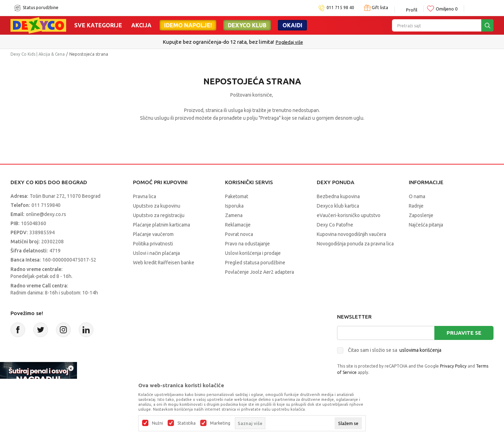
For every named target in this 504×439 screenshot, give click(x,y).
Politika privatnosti (153, 244)
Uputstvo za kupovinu (157, 206)
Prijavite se (464, 333)
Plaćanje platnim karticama (162, 225)
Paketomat (237, 196)
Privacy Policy (453, 366)
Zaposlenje (421, 215)
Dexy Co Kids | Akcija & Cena (38, 54)
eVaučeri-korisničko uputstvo (349, 215)
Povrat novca (239, 234)
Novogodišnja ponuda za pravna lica (355, 244)
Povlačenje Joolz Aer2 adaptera (260, 272)
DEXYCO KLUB (247, 25)
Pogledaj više (309, 42)
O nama (417, 196)
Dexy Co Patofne (335, 225)
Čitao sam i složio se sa (395, 350)
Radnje (416, 206)
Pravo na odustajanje (247, 244)
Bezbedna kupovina (338, 196)
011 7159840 (46, 205)
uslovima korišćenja (420, 350)
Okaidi (292, 25)
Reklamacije (238, 225)
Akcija (141, 25)
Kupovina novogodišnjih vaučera (351, 234)
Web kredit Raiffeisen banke (164, 263)
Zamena (234, 215)
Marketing (220, 423)
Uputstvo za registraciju (159, 215)
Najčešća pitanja (426, 225)
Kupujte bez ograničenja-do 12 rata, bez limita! (238, 42)
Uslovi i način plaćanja (156, 253)
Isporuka (234, 206)
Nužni (157, 423)
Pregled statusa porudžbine (255, 263)
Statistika (187, 423)
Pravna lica (145, 196)
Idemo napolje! (188, 25)
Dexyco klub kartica (338, 206)
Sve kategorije (98, 25)
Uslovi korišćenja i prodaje (253, 253)
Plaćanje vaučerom (153, 234)
